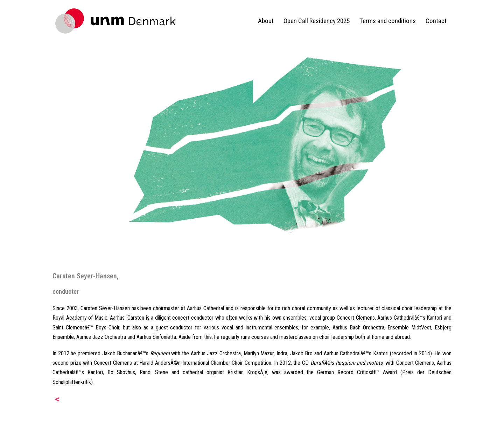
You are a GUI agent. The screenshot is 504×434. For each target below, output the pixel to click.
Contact (436, 21)
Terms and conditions (388, 21)
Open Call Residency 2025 (317, 21)
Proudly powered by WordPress (88, 423)
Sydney (153, 423)
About (266, 21)
